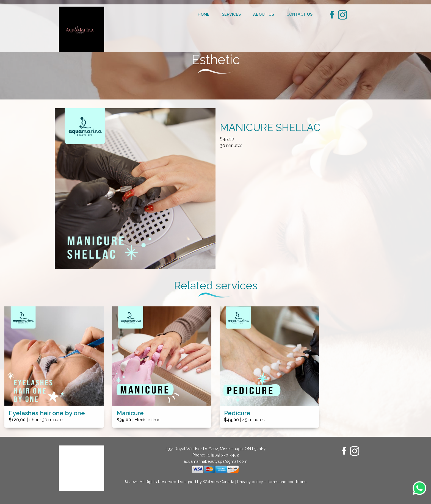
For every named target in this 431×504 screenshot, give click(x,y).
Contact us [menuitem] (299, 14)
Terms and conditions (287, 482)
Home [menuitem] (204, 14)
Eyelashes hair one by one (47, 413)
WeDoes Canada (219, 482)
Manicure (130, 413)
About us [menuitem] (264, 14)
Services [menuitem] (231, 14)
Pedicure (237, 413)
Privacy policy (250, 482)
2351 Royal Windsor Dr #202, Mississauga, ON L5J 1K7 (216, 449)
